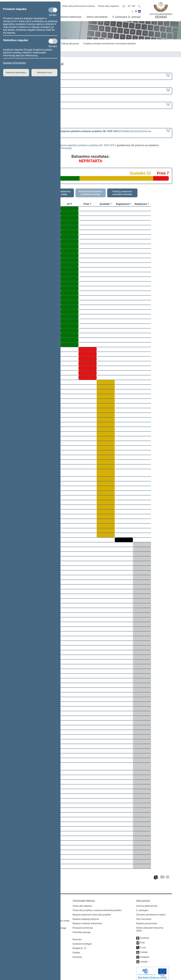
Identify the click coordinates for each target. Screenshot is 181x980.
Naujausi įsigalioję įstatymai (86, 917)
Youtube (144, 950)
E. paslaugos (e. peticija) (127, 17)
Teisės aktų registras (108, 6)
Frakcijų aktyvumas (70, 44)
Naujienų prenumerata (147, 921)
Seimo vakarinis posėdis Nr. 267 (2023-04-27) (35, 105)
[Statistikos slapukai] (53, 41)
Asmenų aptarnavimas (147, 904)
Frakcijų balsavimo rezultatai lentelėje (122, 193)
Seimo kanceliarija (97, 17)
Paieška (76, 951)
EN (133, 6)
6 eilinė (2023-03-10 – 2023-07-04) (29, 91)
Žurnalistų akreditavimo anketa (151, 913)
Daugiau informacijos (14, 63)
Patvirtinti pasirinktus (16, 73)
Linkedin (144, 960)
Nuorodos (77, 937)
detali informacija (62, 148)
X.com (143, 945)
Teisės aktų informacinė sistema (78, 6)
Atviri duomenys (144, 917)
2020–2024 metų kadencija (25, 76)
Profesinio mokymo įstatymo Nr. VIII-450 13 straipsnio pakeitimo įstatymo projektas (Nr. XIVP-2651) (62, 145)
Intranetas (77, 955)
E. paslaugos (142, 908)
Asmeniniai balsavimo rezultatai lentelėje (90, 193)
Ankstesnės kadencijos (68, 17)
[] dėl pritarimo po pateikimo (81, 133)
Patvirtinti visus (44, 73)
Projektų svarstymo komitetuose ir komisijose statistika (110, 44)
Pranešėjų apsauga (82, 930)
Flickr (142, 941)
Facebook (144, 936)
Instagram (145, 955)
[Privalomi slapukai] (53, 10)
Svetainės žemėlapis (82, 942)
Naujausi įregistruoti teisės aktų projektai (92, 913)
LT (129, 6)
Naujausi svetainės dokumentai (87, 921)
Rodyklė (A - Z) (79, 946)
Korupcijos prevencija (83, 926)
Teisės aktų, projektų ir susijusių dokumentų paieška (97, 908)
